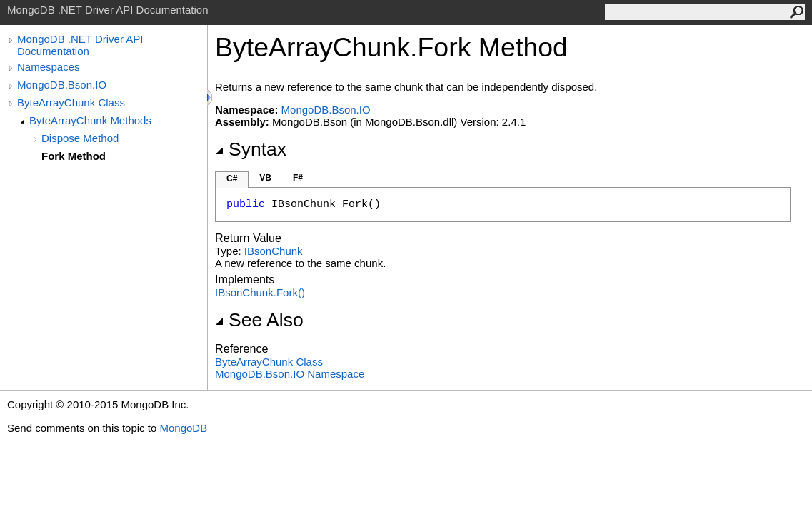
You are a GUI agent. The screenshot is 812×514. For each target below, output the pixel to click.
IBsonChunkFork (260, 292)
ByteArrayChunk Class (71, 102)
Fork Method (74, 156)
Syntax (251, 149)
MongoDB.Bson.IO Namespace (290, 374)
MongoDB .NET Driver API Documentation (80, 45)
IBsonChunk (274, 251)
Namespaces (49, 67)
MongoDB (183, 428)
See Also (259, 320)
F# (298, 178)
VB (265, 178)
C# (232, 178)
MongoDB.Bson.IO (62, 85)
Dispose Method (80, 138)
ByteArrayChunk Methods (90, 120)
